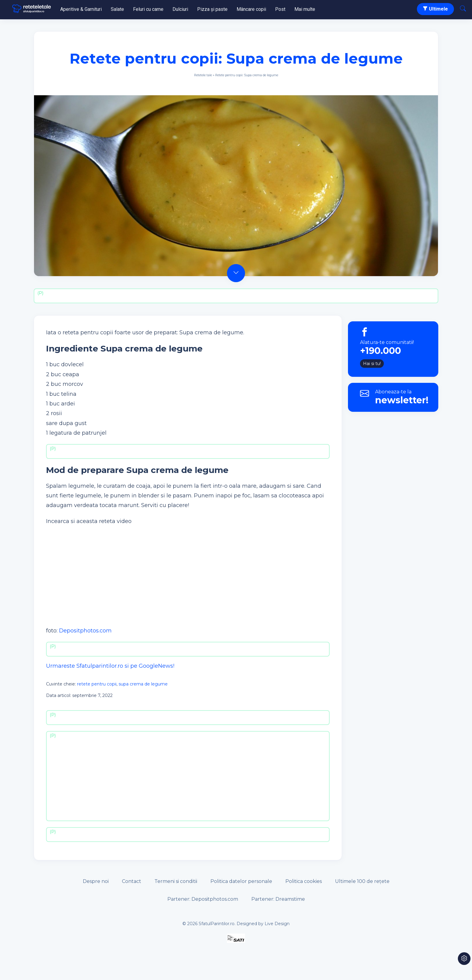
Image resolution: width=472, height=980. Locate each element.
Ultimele (435, 9)
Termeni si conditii (176, 881)
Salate (117, 9)
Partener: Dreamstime (278, 899)
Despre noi (96, 881)
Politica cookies (304, 881)
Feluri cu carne (148, 9)
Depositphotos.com (85, 631)
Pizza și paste (212, 9)
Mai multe (305, 9)
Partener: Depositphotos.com (203, 899)
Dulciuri (180, 9)
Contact (132, 881)
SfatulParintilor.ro (217, 924)
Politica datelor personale (241, 881)
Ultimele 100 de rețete (362, 881)
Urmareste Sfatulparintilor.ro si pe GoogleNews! (110, 666)
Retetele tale (203, 75)
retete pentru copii (97, 684)
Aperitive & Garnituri (81, 9)
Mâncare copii (251, 9)
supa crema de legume (143, 684)
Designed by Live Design (263, 924)
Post (280, 9)
